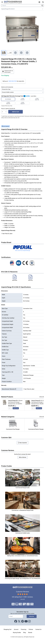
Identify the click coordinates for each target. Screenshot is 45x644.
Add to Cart (16, 112)
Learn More (33, 96)
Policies (31, 629)
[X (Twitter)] (19, 621)
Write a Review (23, 457)
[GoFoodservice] (14, 2)
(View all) (42, 397)
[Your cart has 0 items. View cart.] (43, 2)
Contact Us (38, 629)
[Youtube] (26, 621)
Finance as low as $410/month (8, 71)
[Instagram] (29, 621)
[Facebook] (16, 621)
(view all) (22, 599)
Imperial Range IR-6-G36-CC (8, 9)
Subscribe (32, 616)
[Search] (21, 6)
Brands (30, 632)
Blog (25, 632)
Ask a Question (6, 126)
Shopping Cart (8, 629)
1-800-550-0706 (12, 81)
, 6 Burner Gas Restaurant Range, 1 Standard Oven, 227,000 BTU (15, 402)
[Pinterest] (22, 621)
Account (16, 629)
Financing (24, 629)
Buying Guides (17, 632)
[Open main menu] (2, 2)
